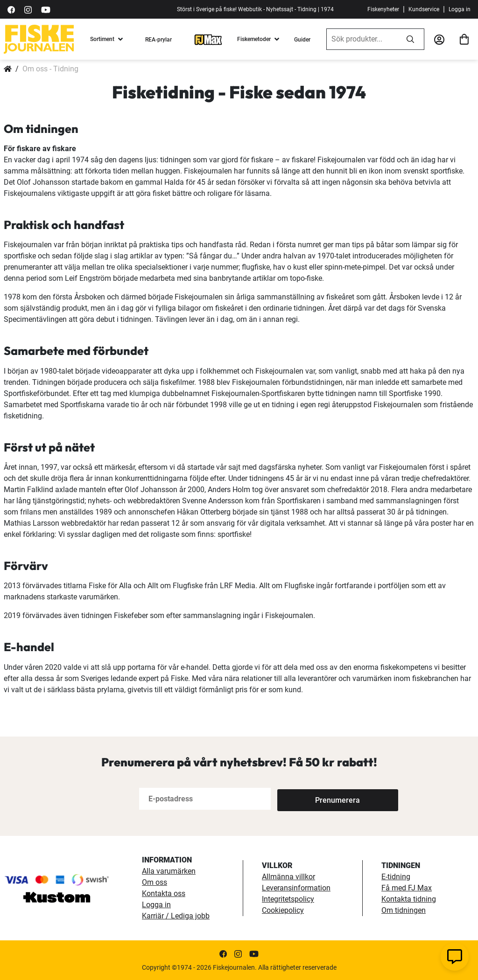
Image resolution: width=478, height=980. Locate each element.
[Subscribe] (308, 799)
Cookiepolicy (283, 910)
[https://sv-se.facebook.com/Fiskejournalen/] (11, 9)
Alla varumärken (169, 871)
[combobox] (362, 39)
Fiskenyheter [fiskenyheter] (383, 9)
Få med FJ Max (407, 888)
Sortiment (102, 39)
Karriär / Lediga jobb (176, 916)
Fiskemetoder (254, 39)
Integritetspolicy (288, 899)
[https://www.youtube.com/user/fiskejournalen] (46, 9)
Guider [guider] (302, 40)
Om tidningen (404, 910)
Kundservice (424, 9)
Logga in (460, 9)
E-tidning (396, 877)
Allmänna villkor (288, 877)
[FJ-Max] (208, 39)
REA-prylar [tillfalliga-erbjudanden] (158, 40)
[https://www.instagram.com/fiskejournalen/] (28, 9)
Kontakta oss (164, 893)
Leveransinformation (296, 888)
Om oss (155, 882)
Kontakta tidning (409, 899)
